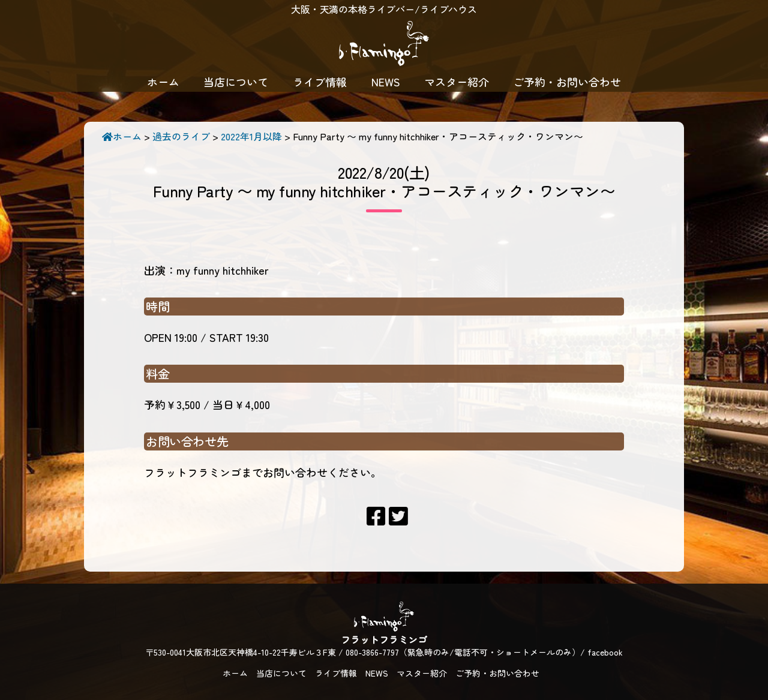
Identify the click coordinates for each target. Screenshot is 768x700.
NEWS (386, 82)
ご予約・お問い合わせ (567, 82)
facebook (605, 652)
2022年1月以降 (251, 136)
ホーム (163, 82)
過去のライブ (181, 136)
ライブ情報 (320, 82)
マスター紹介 (457, 82)
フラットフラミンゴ (384, 45)
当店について (236, 82)
